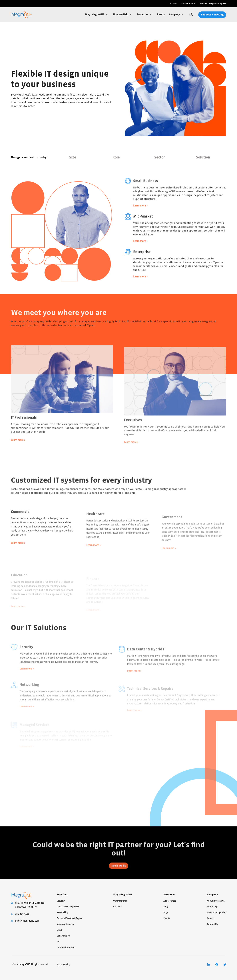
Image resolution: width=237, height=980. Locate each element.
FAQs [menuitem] (166, 912)
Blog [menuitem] (165, 907)
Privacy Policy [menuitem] (63, 965)
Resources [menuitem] (169, 895)
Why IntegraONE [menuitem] (123, 895)
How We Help (121, 15)
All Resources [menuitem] (170, 901)
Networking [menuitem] (62, 912)
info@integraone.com (27, 921)
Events (161, 15)
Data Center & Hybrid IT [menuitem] (68, 907)
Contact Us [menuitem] (212, 924)
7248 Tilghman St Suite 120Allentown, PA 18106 (30, 905)
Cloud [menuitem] (60, 930)
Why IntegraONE (95, 15)
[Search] (191, 15)
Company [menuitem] (212, 895)
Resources (143, 15)
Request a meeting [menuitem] (212, 15)
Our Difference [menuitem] (120, 901)
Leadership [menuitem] (212, 907)
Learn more (139, 218)
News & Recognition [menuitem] (217, 912)
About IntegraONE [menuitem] (216, 901)
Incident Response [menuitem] (66, 947)
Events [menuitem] (167, 918)
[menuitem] (208, 965)
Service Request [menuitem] (189, 4)
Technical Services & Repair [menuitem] (69, 918)
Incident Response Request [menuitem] (213, 4)
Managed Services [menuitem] (65, 924)
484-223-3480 (22, 914)
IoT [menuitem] (58, 942)
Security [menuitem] (61, 901)
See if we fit (119, 878)
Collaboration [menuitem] (63, 936)
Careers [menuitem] (174, 4)
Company (175, 15)
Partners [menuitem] (117, 907)
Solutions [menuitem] (62, 895)
